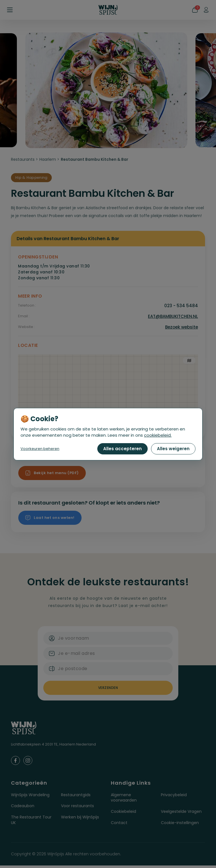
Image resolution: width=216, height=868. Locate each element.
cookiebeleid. (158, 435)
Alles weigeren (173, 449)
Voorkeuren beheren (40, 449)
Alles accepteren (122, 449)
